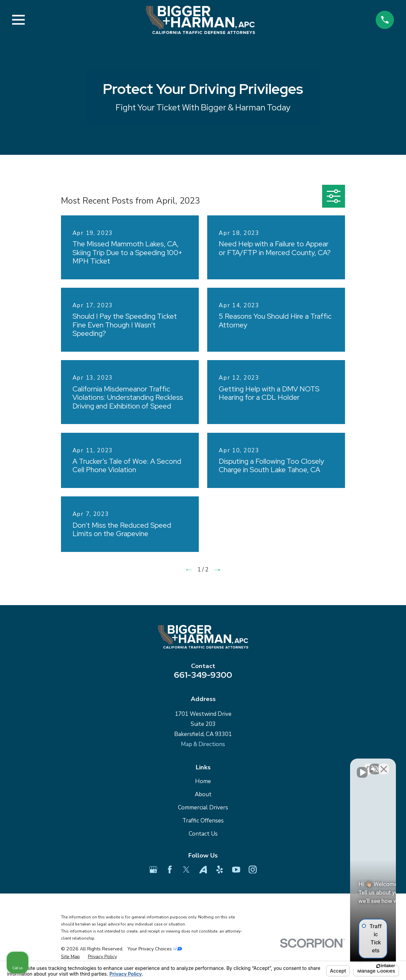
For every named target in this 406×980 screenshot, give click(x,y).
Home (203, 781)
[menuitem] (70, 957)
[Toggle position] (370, 765)
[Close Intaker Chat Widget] (384, 765)
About (203, 794)
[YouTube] (236, 870)
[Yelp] (220, 870)
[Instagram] (253, 870)
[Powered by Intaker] (349, 966)
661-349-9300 (203, 675)
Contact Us (203, 834)
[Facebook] (170, 870)
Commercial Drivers (203, 808)
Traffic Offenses (203, 821)
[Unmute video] (287, 765)
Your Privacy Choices (155, 949)
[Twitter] (186, 870)
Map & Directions (203, 744)
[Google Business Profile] (153, 870)
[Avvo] (203, 870)
